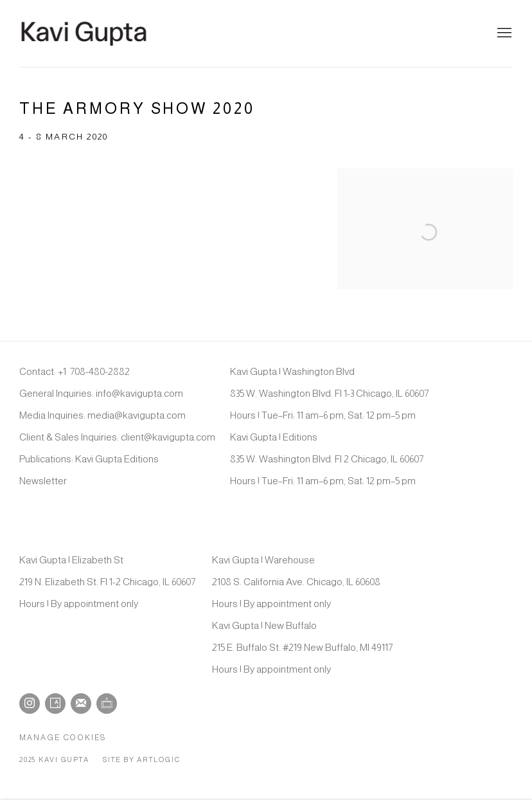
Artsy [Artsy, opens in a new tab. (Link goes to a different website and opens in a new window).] (55, 704)
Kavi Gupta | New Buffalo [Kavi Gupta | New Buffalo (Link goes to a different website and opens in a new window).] (264, 625)
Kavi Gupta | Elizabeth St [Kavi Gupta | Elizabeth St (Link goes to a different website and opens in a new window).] (71, 560)
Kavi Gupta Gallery (84, 33)
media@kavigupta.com (137, 415)
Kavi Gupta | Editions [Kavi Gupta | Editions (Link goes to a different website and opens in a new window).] (274, 437)
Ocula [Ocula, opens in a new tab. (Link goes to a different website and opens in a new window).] (107, 704)
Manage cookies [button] (63, 738)
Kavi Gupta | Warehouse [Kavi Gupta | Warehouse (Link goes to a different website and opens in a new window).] (263, 560)
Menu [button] (503, 33)
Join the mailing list (81, 704)
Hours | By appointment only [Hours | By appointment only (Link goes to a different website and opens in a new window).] (79, 604)
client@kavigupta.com (168, 437)
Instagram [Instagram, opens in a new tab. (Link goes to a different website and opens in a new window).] (30, 704)
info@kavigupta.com (139, 393)
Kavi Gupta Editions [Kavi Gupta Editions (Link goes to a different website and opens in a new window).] (117, 459)
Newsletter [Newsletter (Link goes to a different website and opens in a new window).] (43, 481)
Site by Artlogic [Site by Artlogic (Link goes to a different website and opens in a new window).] (141, 759)
